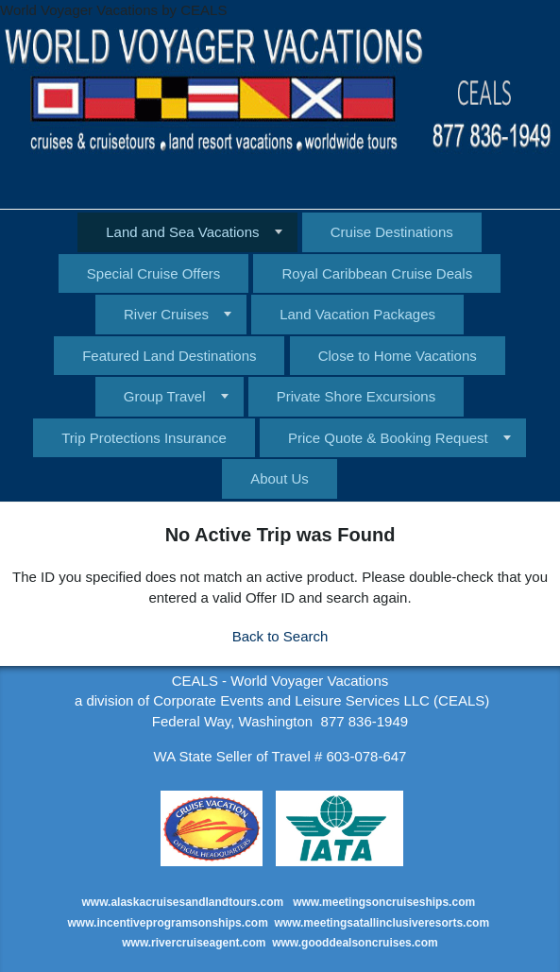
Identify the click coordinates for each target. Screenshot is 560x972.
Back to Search (280, 636)
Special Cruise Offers (153, 273)
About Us (280, 478)
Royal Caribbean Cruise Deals (377, 273)
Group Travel (165, 396)
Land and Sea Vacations (182, 232)
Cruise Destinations (392, 232)
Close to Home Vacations (398, 356)
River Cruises (166, 314)
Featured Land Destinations (169, 356)
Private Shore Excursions (356, 396)
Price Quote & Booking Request (388, 438)
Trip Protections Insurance (144, 438)
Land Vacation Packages (357, 314)
